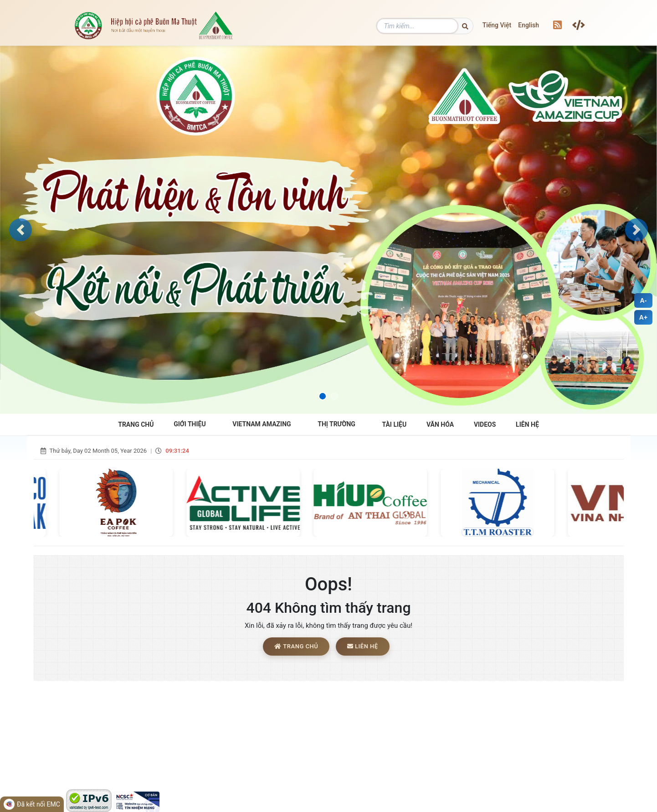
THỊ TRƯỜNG (336, 424)
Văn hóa (440, 424)
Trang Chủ (136, 424)
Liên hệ (527, 424)
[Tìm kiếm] (432, 26)
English (529, 25)
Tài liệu (395, 424)
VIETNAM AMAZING (262, 424)
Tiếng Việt (497, 25)
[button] (21, 230)
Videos (485, 424)
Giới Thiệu (190, 424)
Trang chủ (296, 647)
